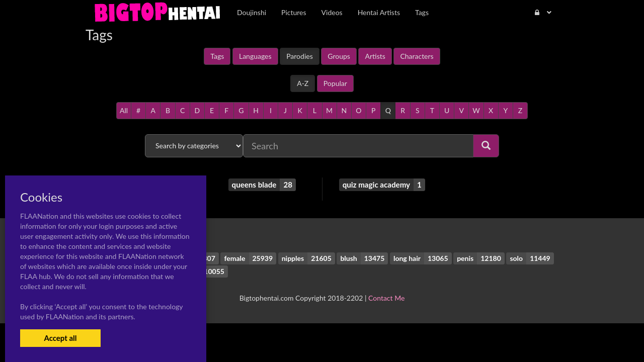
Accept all (60, 338)
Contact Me (386, 298)
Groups (339, 56)
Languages (255, 56)
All (124, 110)
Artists (375, 56)
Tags (217, 56)
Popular (335, 83)
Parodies (300, 56)
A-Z (303, 83)
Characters (417, 56)
